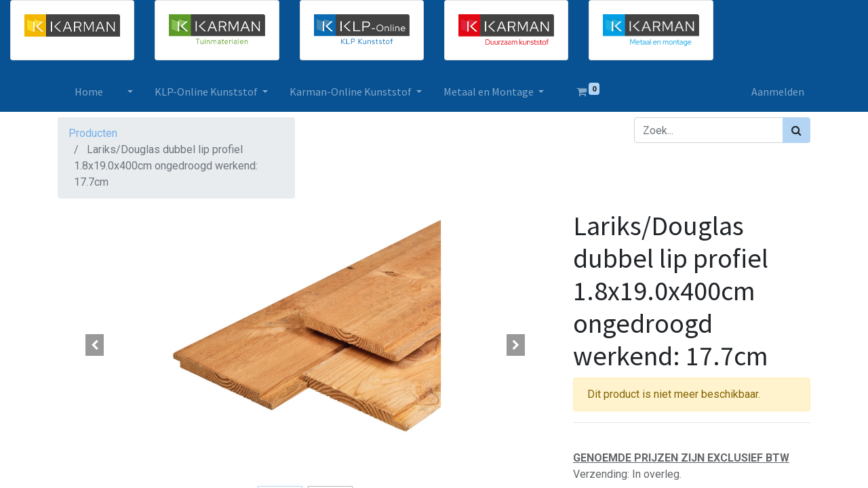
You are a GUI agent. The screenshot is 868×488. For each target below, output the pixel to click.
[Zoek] (796, 130)
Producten (93, 133)
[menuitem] (94, 91)
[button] (95, 345)
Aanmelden (773, 91)
